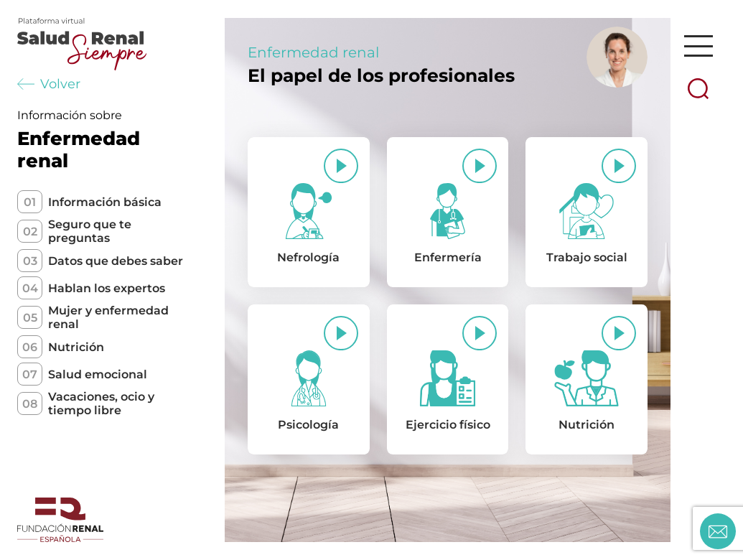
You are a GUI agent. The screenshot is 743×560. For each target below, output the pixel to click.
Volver (49, 84)
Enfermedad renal (313, 52)
